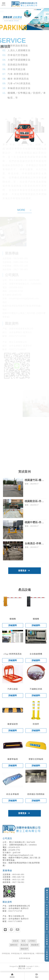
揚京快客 (22, 966)
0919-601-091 (13, 875)
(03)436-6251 (14, 847)
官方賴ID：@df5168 (11, 853)
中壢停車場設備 (41, 953)
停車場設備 (6, 953)
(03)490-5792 (14, 850)
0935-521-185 (13, 880)
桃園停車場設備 (29, 953)
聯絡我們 (24, 949)
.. (39, 966)
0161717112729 (12, 911)
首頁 (23, 941)
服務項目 (14, 945)
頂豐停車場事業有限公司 (16, 906)
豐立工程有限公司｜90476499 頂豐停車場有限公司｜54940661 (22, 842)
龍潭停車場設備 (25, 958)
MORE (25, 210)
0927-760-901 (13, 882)
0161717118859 (12, 921)
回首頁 (16, 941)
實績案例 (35, 945)
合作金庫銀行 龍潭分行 (16, 908)
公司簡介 (32, 941)
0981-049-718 (13, 877)
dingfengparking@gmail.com (21, 855)
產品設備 (24, 945)
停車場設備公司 (16, 953)
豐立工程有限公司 (13, 916)
